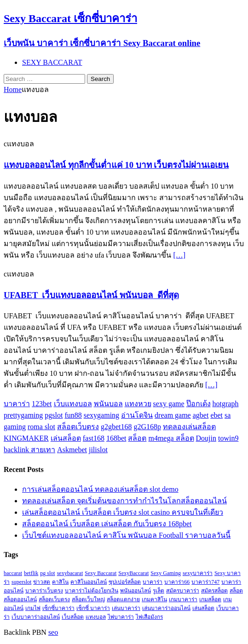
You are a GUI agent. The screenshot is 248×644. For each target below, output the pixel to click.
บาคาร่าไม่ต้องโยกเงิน (92, 591)
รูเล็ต (159, 591)
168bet (116, 438)
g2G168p (148, 427)
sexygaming (101, 415)
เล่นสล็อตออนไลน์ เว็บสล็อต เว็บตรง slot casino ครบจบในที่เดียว (123, 512)
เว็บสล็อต (73, 617)
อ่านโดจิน (137, 415)
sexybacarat (70, 573)
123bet (42, 404)
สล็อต (137, 438)
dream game (173, 415)
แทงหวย (138, 404)
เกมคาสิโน (154, 599)
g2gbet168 (116, 427)
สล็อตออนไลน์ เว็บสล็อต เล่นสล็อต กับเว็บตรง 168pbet (107, 524)
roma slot (41, 427)
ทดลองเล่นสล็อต (189, 427)
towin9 (228, 438)
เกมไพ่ (33, 608)
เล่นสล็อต (66, 438)
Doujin (206, 438)
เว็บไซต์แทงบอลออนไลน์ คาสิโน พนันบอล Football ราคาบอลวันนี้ (126, 535)
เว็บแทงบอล (73, 404)
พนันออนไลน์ (136, 591)
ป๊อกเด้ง (199, 404)
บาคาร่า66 (177, 582)
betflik (31, 573)
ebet (216, 415)
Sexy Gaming (166, 573)
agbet (201, 415)
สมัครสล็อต (214, 591)
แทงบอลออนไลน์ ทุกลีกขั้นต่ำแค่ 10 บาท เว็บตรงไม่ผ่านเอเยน (116, 165)
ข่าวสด (42, 582)
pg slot (47, 573)
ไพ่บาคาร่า (121, 617)
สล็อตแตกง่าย (123, 599)
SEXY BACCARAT (52, 62)
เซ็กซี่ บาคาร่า (93, 608)
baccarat (13, 573)
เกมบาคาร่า (183, 599)
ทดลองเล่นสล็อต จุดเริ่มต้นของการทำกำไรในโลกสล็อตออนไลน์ (124, 501)
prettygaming (23, 415)
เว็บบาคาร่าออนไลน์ (36, 617)
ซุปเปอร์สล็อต (125, 582)
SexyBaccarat (133, 573)
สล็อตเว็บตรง (78, 427)
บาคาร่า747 (205, 582)
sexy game (169, 404)
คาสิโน (60, 582)
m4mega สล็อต (171, 438)
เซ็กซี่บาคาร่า (58, 608)
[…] (179, 255)
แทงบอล (96, 617)
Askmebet (72, 450)
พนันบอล (108, 404)
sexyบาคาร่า (198, 573)
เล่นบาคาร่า (126, 608)
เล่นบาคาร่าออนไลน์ (166, 608)
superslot (21, 582)
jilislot (98, 450)
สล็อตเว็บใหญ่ (88, 599)
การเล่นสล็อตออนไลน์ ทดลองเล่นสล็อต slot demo (100, 489)
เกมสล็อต (210, 599)
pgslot (54, 415)
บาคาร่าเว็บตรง (44, 591)
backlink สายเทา (29, 450)
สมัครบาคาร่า (183, 591)
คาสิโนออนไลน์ (89, 582)
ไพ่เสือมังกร (149, 617)
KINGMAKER (26, 438)
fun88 (73, 415)
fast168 (94, 438)
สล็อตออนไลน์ (20, 599)
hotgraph (226, 404)
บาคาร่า (17, 404)
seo (53, 632)
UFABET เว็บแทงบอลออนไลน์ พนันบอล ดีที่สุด (91, 295)
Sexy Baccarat (101, 573)
